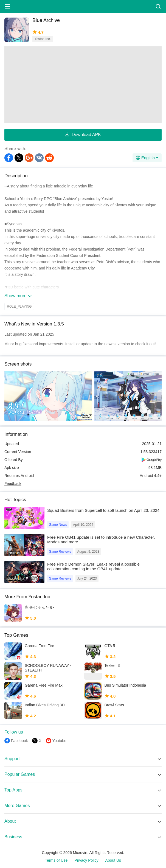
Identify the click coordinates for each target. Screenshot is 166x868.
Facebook (19, 741)
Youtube (59, 741)
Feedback (13, 484)
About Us (113, 860)
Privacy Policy (86, 860)
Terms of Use (56, 860)
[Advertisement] (83, 85)
